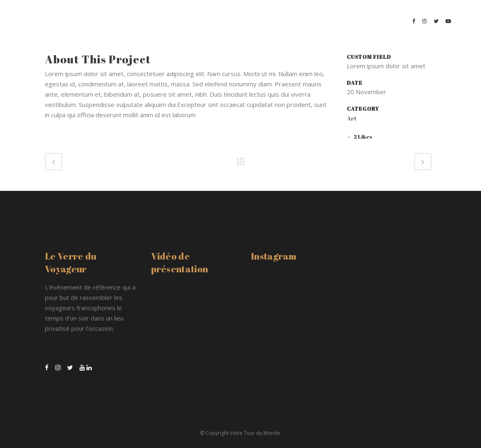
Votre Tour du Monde (255, 433)
